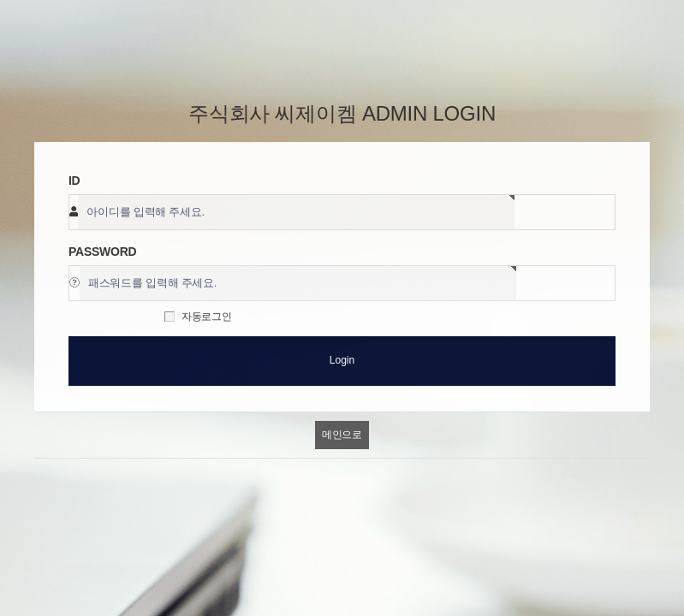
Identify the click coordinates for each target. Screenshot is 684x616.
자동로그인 (207, 317)
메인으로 (342, 435)
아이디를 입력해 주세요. (145, 212)
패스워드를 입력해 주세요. (152, 283)
